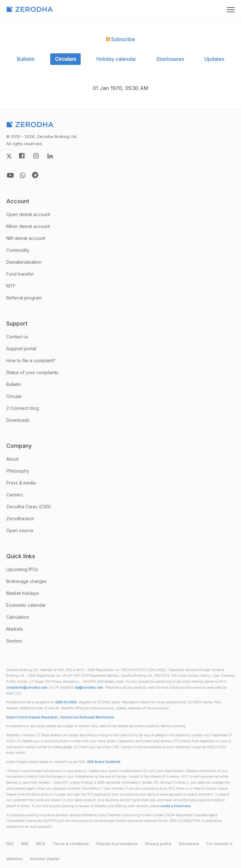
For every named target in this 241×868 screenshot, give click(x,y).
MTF (11, 286)
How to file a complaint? (31, 360)
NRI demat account (26, 238)
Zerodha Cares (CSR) (29, 507)
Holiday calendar (116, 59)
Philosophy (18, 471)
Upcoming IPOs (22, 569)
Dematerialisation (24, 262)
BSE (25, 844)
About (12, 459)
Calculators (18, 617)
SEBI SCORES (66, 702)
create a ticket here (175, 806)
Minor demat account (28, 226)
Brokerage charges (27, 581)
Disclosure (189, 844)
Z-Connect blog (23, 408)
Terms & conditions (71, 844)
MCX (41, 844)
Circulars (65, 59)
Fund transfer (20, 274)
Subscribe (120, 39)
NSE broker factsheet (104, 762)
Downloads (18, 420)
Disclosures (170, 59)
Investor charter (45, 859)
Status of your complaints (32, 372)
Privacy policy (158, 844)
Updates (214, 59)
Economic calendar (26, 605)
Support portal (21, 349)
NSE (10, 844)
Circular (14, 396)
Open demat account (28, 214)
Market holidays (23, 593)
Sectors (14, 641)
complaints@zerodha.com (27, 688)
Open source (20, 530)
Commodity (18, 250)
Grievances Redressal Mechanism (87, 717)
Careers (15, 495)
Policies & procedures (117, 844)
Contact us (17, 337)
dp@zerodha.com (89, 688)
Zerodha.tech (20, 519)
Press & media (21, 483)
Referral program (24, 298)
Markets (15, 629)
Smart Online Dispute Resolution (32, 717)
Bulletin (26, 59)
